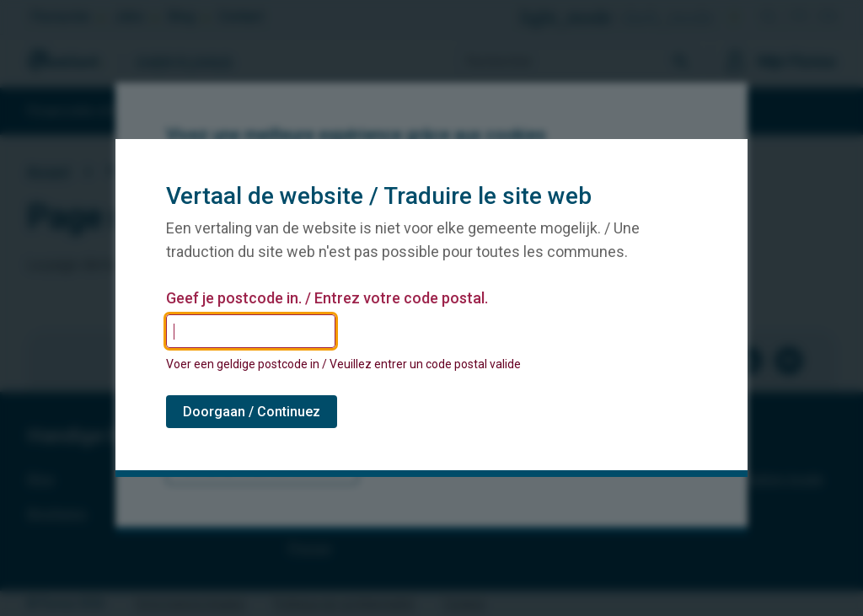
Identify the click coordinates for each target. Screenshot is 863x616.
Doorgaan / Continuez (252, 412)
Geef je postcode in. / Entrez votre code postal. (327, 298)
